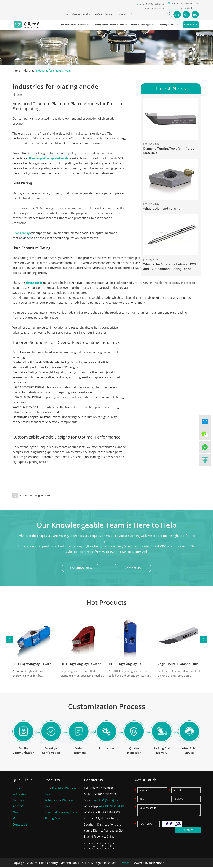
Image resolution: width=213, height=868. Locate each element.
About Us (109, 14)
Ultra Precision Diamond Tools (74, 25)
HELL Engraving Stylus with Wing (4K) (41, 664)
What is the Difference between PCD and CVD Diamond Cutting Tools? (167, 267)
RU (195, 15)
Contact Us (191, 25)
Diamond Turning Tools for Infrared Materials (171, 151)
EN (177, 15)
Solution (87, 14)
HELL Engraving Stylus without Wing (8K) (92, 664)
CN (186, 15)
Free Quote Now (80, 568)
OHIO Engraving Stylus (126, 664)
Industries (75, 14)
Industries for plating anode (57, 71)
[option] (106, 45)
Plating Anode (167, 25)
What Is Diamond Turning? (163, 209)
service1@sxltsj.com (189, 3)
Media (122, 14)
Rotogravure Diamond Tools (110, 25)
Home (65, 14)
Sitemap (125, 864)
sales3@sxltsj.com (190, 8)
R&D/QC (98, 14)
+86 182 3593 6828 (111, 807)
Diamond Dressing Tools (142, 25)
